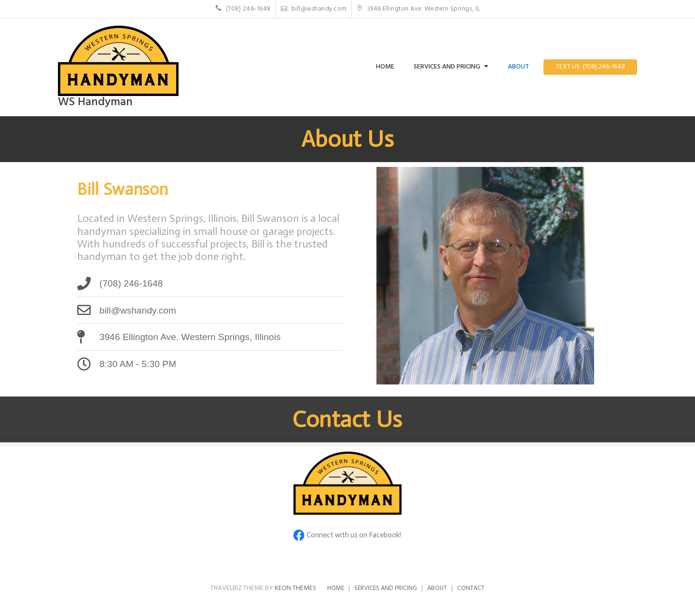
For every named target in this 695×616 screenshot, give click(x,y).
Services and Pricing (447, 67)
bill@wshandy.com (314, 9)
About (518, 67)
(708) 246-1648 (243, 9)
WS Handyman (95, 102)
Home (385, 67)
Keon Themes (295, 588)
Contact (471, 588)
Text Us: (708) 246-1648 (591, 67)
